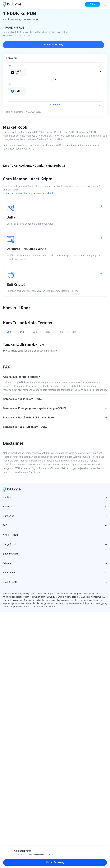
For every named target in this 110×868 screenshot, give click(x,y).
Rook (14, 132)
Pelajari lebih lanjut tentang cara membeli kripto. (29, 193)
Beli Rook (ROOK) (54, 45)
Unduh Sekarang (55, 863)
